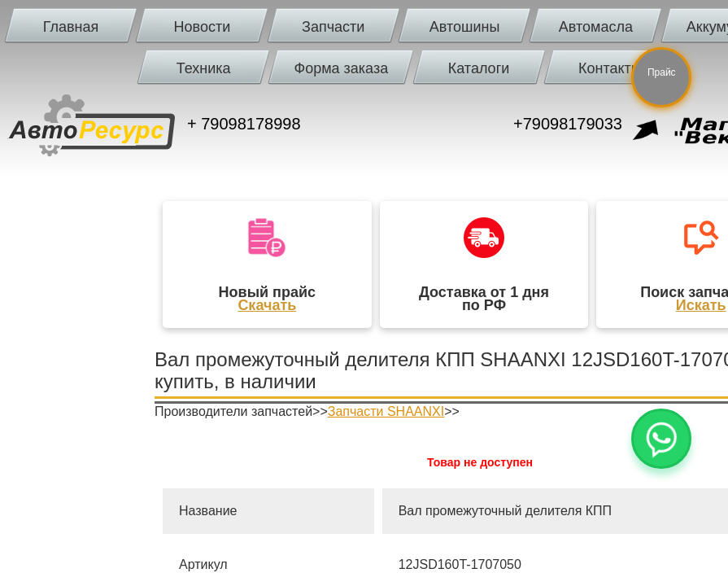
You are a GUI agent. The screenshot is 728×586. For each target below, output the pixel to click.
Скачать (267, 305)
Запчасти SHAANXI (386, 411)
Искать (701, 305)
